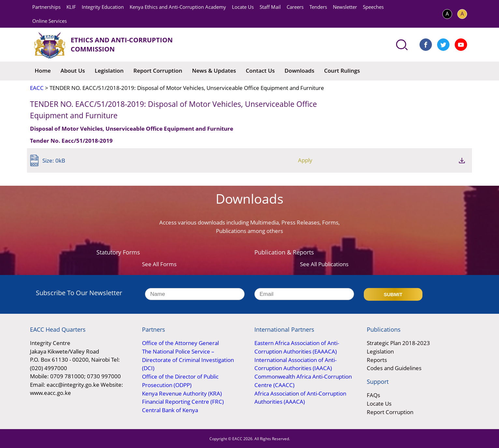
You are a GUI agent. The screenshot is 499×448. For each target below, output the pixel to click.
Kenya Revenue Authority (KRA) (182, 393)
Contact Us (260, 71)
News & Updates (214, 71)
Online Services (50, 21)
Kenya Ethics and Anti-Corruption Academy (178, 7)
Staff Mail (270, 7)
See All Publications (324, 264)
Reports (377, 360)
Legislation (109, 71)
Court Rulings (342, 71)
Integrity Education (103, 7)
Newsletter (345, 7)
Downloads (299, 71)
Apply (427, 160)
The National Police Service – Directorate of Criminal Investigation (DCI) (188, 359)
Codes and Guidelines (394, 368)
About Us (73, 71)
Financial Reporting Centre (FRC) (183, 401)
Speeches (373, 7)
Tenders (318, 7)
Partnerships (46, 7)
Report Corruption (158, 71)
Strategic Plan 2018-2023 (398, 343)
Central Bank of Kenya (170, 409)
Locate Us (243, 7)
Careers (295, 7)
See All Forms (159, 264)
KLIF (71, 7)
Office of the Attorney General (180, 343)
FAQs (373, 395)
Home (43, 71)
